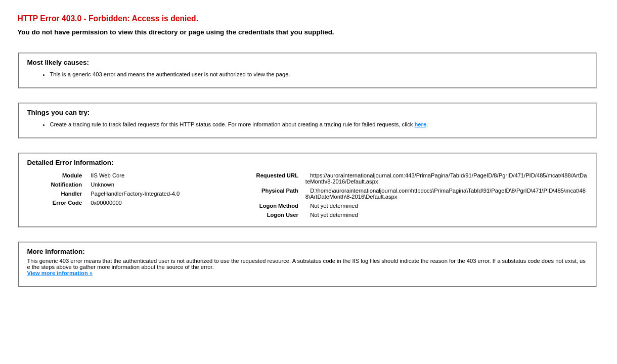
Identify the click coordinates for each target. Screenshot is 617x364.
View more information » (60, 273)
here (420, 124)
